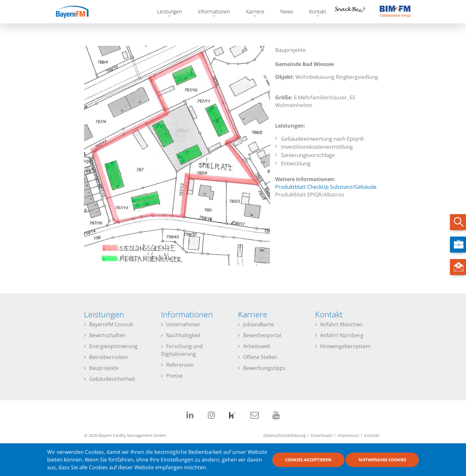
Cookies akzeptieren (308, 462)
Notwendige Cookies (382, 462)
